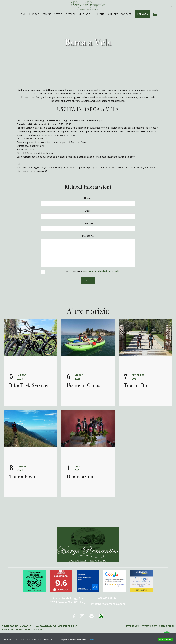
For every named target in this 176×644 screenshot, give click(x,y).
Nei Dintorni (86, 14)
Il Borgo (34, 14)
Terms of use (131, 626)
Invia (88, 281)
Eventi (101, 14)
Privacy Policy (149, 626)
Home (22, 14)
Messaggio (88, 236)
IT (172, 7)
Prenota (143, 14)
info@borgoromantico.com (108, 604)
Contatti (127, 14)
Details (92, 639)
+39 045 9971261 (108, 598)
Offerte (71, 14)
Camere (47, 14)
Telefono (88, 223)
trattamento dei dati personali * (102, 271)
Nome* (88, 198)
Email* (88, 211)
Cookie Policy (166, 626)
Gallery (113, 14)
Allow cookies (165, 639)
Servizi (59, 14)
